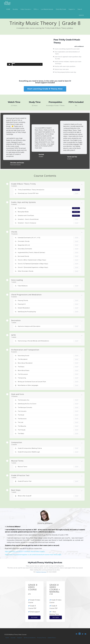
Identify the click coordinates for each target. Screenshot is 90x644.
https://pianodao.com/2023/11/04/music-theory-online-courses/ (25, 552)
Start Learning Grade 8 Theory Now (45, 89)
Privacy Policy (42, 638)
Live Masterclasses (47, 9)
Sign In (81, 15)
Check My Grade (61, 9)
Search (80, 9)
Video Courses (26, 9)
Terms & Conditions (30, 638)
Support (72, 9)
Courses (13, 638)
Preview (76, 190)
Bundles (15, 9)
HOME (8, 9)
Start (77, 194)
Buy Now (34, 617)
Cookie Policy (52, 638)
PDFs (36, 9)
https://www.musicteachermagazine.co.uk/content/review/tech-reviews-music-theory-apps (33, 555)
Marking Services (41, 572)
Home (7, 638)
